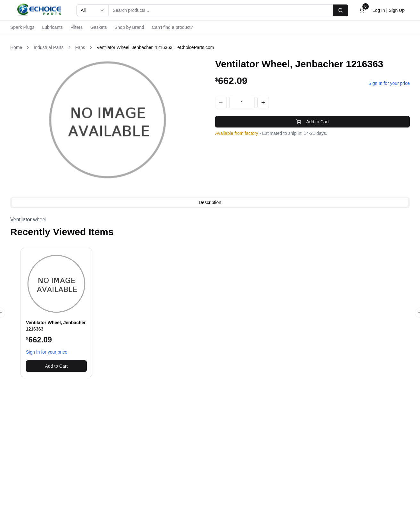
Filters (77, 27)
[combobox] (93, 10)
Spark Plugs (22, 27)
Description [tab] (210, 202)
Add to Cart (313, 122)
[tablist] (210, 202)
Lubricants (52, 27)
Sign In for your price (389, 83)
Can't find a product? (172, 27)
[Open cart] (362, 10)
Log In (379, 10)
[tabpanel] (210, 220)
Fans (80, 47)
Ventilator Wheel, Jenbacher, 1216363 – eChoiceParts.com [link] (155, 47)
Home (16, 47)
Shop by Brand (129, 27)
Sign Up (397, 10)
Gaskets (98, 27)
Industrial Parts (48, 47)
